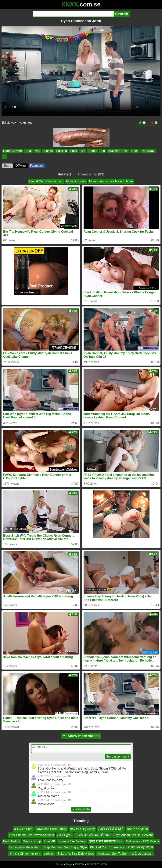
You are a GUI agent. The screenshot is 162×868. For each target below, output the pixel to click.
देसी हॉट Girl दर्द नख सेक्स (25, 854)
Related (64, 174)
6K (142, 123)
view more (81, 809)
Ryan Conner (13, 151)
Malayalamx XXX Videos (142, 841)
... (4, 156)
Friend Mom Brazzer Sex (46, 181)
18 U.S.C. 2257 (97, 864)
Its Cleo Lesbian (142, 854)
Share (7, 166)
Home (59, 864)
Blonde (48, 151)
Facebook (37, 166)
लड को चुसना (65, 835)
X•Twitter (21, 166)
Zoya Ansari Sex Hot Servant (133, 835)
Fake (134, 151)
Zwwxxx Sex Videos (72, 841)
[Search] (73, 14)
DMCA (80, 864)
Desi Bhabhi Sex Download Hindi (32, 835)
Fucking (62, 151)
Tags (69, 864)
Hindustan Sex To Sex (112, 854)
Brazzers (114, 151)
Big (103, 151)
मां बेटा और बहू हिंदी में (140, 847)
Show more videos (81, 736)
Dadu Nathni (11, 841)
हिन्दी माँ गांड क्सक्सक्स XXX (106, 841)
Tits (83, 151)
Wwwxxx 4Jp (32, 841)
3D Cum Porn (23, 829)
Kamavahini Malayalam (25, 847)
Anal (29, 151)
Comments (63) (91, 174)
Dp (126, 151)
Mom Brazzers (76, 181)
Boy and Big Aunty (82, 829)
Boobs (93, 151)
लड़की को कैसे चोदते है (111, 829)
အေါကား (49, 854)
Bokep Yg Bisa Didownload (76, 854)
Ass (38, 151)
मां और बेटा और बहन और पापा (93, 835)
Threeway (148, 151)
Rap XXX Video (137, 829)
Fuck (74, 151)
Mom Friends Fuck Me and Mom (111, 181)
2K (155, 123)
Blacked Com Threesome (107, 847)
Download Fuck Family (51, 829)
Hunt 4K (50, 841)
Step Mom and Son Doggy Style (65, 847)
